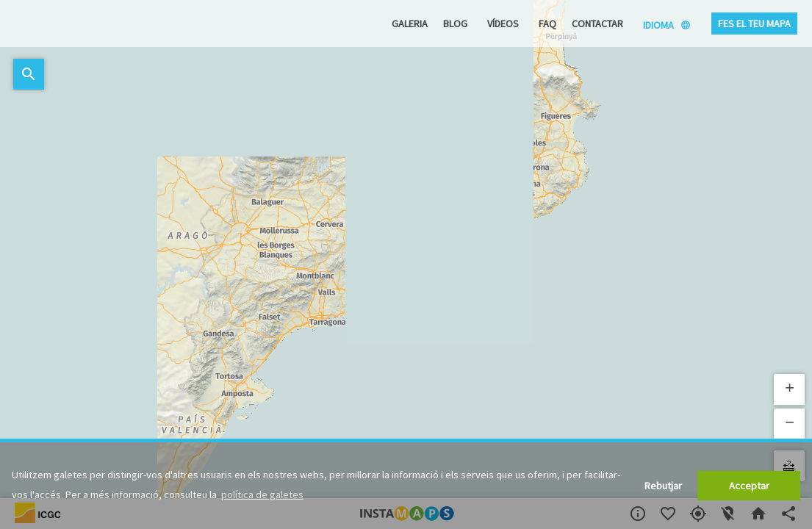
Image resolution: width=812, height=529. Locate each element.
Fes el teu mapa (754, 24)
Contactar (597, 24)
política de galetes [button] (262, 494)
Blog (455, 24)
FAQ (547, 24)
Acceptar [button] (749, 486)
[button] (789, 389)
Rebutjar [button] (663, 486)
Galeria (410, 24)
